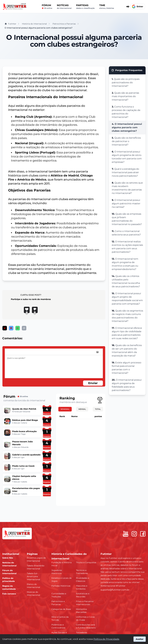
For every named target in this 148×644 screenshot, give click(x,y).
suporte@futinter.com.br (115, 590)
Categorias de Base (61, 609)
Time (107, 7)
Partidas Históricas (61, 586)
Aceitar (140, 639)
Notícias (64, 7)
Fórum (47, 7)
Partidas (85, 7)
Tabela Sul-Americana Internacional (33, 576)
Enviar (93, 383)
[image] (97, 352)
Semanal (65, 409)
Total (98, 409)
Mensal (82, 409)
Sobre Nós (8, 558)
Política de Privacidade (106, 639)
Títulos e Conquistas (86, 562)
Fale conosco (9, 594)
